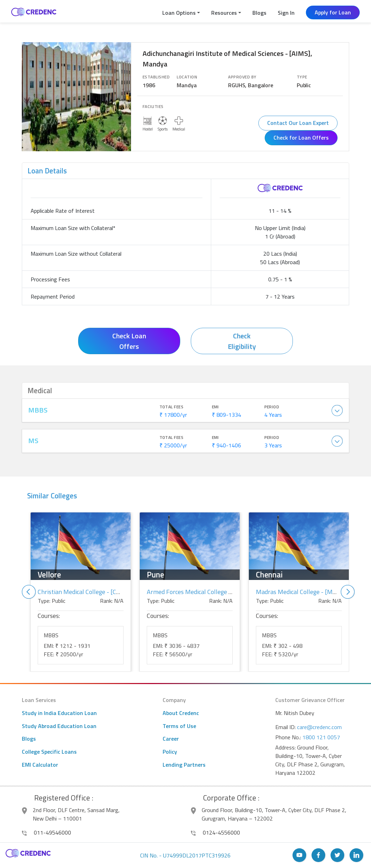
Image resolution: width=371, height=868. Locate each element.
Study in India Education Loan (59, 713)
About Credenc (181, 713)
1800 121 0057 (321, 737)
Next (348, 592)
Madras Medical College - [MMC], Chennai (312, 592)
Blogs (259, 13)
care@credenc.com (319, 727)
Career (171, 739)
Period (272, 407)
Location (187, 77)
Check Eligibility (242, 341)
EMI (215, 407)
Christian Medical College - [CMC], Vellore (93, 592)
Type (302, 77)
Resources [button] (224, 13)
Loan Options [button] (179, 13)
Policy (170, 752)
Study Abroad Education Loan (59, 726)
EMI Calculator (40, 765)
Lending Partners (184, 765)
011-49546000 (46, 832)
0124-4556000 (215, 832)
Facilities (153, 107)
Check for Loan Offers (301, 138)
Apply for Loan (333, 12)
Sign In (286, 13)
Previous (29, 592)
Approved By (242, 77)
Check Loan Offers (129, 341)
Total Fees (172, 407)
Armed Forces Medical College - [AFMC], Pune (208, 592)
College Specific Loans (49, 752)
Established (156, 77)
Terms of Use (179, 726)
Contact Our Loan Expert (298, 123)
